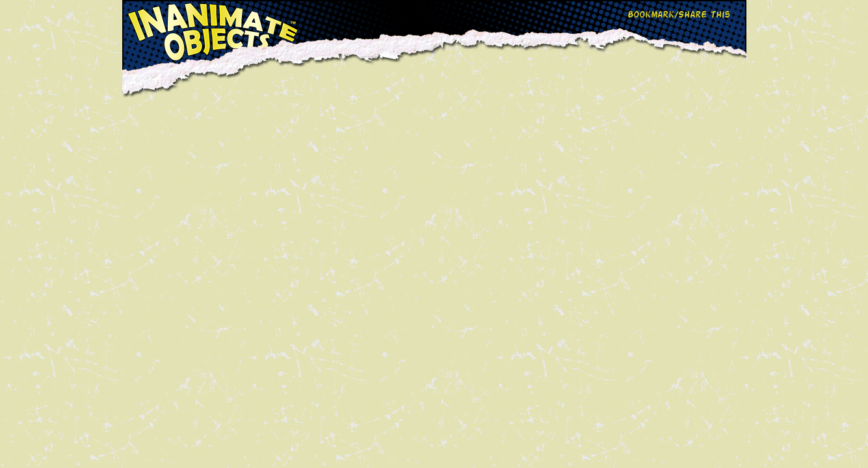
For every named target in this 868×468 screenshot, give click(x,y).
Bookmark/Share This (679, 14)
